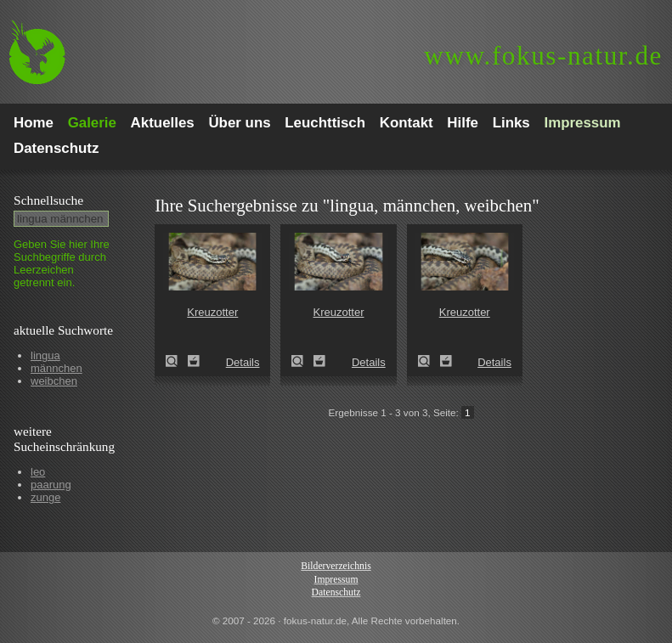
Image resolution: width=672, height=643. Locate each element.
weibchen (54, 381)
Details (243, 362)
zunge (45, 497)
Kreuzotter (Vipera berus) (177, 361)
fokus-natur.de (543, 56)
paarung (51, 485)
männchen (56, 368)
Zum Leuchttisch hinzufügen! (194, 361)
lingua (45, 355)
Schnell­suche (48, 200)
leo (38, 472)
